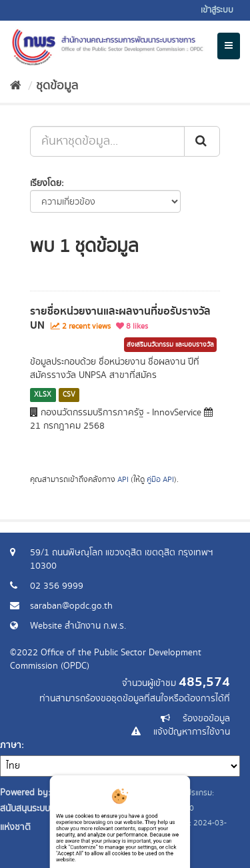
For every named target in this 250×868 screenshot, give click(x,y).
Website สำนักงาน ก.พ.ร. (78, 626)
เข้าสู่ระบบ (217, 10)
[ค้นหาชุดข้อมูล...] (107, 141)
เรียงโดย (46, 183)
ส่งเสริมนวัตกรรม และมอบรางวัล (170, 345)
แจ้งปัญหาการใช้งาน (192, 732)
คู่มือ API (160, 480)
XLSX (43, 395)
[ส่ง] (202, 141)
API (123, 480)
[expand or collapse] (229, 46)
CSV (69, 395)
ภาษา (11, 745)
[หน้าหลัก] (16, 86)
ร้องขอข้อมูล (206, 719)
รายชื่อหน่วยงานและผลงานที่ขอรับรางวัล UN (120, 318)
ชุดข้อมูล (57, 86)
